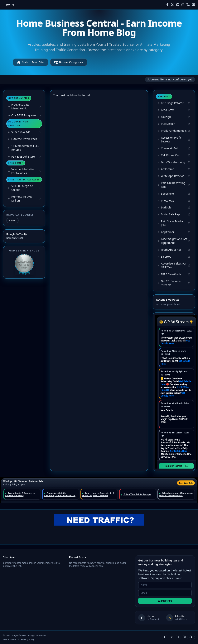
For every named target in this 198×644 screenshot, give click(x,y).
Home (10, 5)
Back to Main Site (31, 62)
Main (12, 220)
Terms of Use (10, 639)
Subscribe (165, 601)
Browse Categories (69, 62)
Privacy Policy (28, 639)
